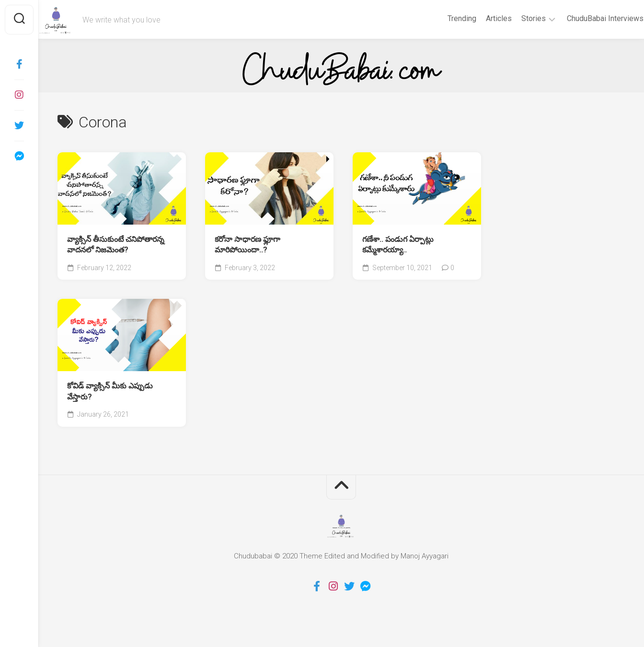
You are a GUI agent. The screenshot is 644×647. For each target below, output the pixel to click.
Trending (443, 18)
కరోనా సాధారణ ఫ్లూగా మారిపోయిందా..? (247, 245)
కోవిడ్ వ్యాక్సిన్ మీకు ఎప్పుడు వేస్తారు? (110, 391)
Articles (480, 18)
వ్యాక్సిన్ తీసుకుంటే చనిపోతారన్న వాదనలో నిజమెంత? (116, 245)
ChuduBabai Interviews (586, 18)
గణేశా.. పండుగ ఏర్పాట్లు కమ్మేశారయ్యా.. (398, 245)
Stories (515, 18)
